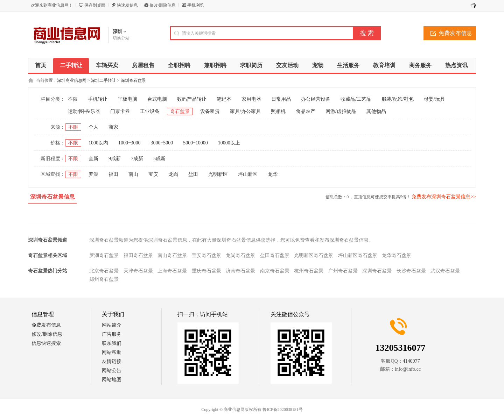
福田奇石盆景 (138, 255)
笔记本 (224, 99)
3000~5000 (162, 143)
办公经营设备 (316, 99)
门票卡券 (120, 111)
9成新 (115, 159)
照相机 (278, 111)
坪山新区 (248, 174)
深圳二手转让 (104, 80)
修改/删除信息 (163, 5)
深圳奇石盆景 (133, 80)
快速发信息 (127, 5)
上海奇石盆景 (172, 271)
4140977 (411, 361)
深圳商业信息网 (72, 80)
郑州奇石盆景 (104, 279)
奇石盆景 (180, 111)
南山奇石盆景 (172, 255)
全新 (93, 159)
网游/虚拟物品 (341, 111)
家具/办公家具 (245, 111)
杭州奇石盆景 (309, 271)
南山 (133, 174)
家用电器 (251, 99)
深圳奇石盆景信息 (52, 197)
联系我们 (112, 343)
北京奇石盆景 (104, 271)
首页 (41, 65)
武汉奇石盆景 (445, 271)
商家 (113, 127)
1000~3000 (129, 143)
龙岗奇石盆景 (240, 255)
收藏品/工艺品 (356, 99)
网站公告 (112, 371)
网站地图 (112, 380)
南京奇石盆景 (275, 271)
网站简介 (112, 325)
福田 (113, 174)
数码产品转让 (192, 99)
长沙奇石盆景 (411, 271)
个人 (93, 127)
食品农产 (306, 111)
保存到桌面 (95, 5)
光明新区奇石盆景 (314, 255)
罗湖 (93, 174)
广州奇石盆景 (343, 271)
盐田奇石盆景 (275, 255)
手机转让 (98, 99)
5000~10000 (195, 143)
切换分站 (121, 38)
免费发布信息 (455, 33)
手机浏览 (196, 5)
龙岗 (173, 174)
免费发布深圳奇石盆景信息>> (444, 197)
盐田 (193, 174)
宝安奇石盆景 (206, 255)
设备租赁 (210, 111)
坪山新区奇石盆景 (358, 255)
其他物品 (376, 111)
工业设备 (150, 111)
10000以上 (229, 143)
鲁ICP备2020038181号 (283, 410)
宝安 (153, 174)
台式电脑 (157, 99)
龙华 (273, 174)
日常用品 (281, 99)
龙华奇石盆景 (397, 255)
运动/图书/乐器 (84, 111)
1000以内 (98, 143)
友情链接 (112, 361)
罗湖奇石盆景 (104, 255)
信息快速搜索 (46, 343)
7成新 (137, 159)
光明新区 (218, 174)
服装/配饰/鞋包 (398, 99)
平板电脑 (127, 99)
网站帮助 (112, 352)
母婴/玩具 (434, 99)
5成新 (159, 159)
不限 (73, 99)
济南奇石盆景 (240, 271)
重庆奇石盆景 (206, 271)
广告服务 (112, 334)
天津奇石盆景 (138, 271)
